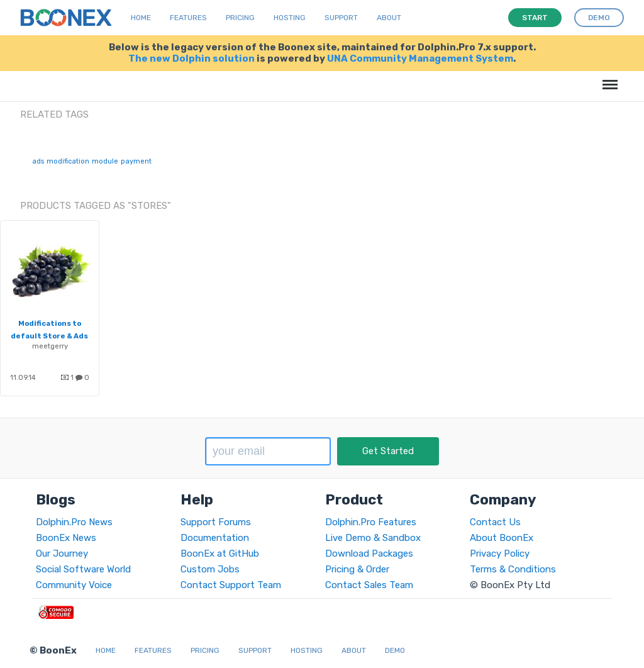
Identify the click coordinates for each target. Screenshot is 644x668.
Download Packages (369, 554)
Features (188, 18)
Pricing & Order (357, 569)
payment (136, 161)
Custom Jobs (210, 569)
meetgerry (50, 346)
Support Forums (216, 522)
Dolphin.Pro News (74, 522)
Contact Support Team (231, 585)
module (105, 161)
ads (38, 161)
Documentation (215, 538)
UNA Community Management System (420, 58)
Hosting (290, 18)
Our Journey (62, 554)
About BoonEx (502, 538)
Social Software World (83, 569)
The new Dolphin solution (192, 58)
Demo (395, 650)
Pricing (240, 18)
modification (68, 161)
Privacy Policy (500, 554)
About (389, 18)
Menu (608, 78)
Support (341, 18)
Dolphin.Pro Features (371, 522)
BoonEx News (66, 538)
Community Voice (74, 585)
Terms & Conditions (513, 569)
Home (141, 18)
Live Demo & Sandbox (373, 538)
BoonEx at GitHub (220, 554)
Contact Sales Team (369, 585)
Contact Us (495, 522)
